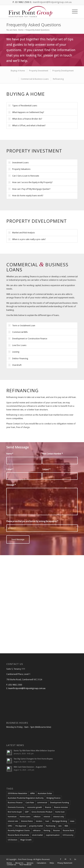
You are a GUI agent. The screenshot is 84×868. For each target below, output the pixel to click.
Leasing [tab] (14, 352)
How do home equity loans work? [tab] (26, 196)
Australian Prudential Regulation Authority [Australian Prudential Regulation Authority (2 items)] (26, 798)
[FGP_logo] (35, 12)
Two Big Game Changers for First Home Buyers (33, 759)
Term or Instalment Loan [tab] (22, 325)
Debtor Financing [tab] (18, 358)
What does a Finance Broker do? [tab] (25, 119)
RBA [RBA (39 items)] (66, 826)
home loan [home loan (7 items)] (60, 812)
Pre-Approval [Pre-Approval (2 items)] (21, 826)
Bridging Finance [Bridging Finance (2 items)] (53, 798)
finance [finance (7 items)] (48, 807)
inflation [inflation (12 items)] (37, 817)
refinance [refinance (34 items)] (37, 831)
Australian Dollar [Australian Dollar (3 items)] (45, 793)
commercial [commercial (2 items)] (42, 803)
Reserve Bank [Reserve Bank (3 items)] (68, 831)
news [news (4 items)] (72, 821)
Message (11, 485)
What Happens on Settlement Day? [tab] (26, 112)
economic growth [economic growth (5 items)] (35, 807)
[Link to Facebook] (61, 859)
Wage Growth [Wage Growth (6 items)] (26, 840)
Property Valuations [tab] (19, 169)
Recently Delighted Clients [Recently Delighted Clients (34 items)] (19, 831)
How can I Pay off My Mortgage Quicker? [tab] (29, 189)
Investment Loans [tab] (18, 163)
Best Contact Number (53, 454)
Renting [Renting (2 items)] (47, 831)
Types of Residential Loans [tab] (23, 106)
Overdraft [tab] (15, 365)
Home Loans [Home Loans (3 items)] (25, 817)
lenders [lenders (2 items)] (39, 821)
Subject (46, 469)
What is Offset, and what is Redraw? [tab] (27, 125)
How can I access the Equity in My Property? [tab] (30, 182)
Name (10, 454)
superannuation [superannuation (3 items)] (53, 835)
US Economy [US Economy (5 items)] (68, 835)
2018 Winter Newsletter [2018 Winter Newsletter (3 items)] (17, 793)
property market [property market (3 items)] (36, 826)
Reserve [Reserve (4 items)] (56, 831)
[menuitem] (73, 12)
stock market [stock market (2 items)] (37, 835)
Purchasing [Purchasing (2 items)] (51, 826)
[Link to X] (70, 859)
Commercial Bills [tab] (18, 332)
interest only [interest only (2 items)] (59, 817)
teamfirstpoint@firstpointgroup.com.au (52, 2)
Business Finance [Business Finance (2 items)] (15, 803)
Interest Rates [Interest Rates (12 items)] (27, 821)
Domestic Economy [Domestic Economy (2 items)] (16, 807)
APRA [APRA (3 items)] (32, 793)
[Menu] (73, 12)
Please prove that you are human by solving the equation (32, 521)
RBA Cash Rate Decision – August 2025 (30, 767)
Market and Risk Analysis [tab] (21, 233)
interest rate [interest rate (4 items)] (13, 821)
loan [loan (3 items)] (47, 821)
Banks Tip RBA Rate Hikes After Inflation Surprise (34, 751)
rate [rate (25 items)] (60, 826)
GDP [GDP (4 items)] (27, 812)
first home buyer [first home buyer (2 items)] (15, 812)
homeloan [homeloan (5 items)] (12, 817)
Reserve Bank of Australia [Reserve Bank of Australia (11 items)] (18, 835)
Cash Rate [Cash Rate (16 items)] (30, 803)
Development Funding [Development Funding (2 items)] (60, 803)
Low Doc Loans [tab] (17, 345)
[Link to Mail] (65, 859)
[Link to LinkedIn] (75, 859)
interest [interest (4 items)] (47, 817)
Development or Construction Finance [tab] (28, 339)
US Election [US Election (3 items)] (13, 840)
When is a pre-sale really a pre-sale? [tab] (27, 239)
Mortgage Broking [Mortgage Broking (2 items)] (60, 821)
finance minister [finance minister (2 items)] (61, 807)
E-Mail (10, 469)
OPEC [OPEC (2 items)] (10, 826)
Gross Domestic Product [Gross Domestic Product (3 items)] (42, 812)
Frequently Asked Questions (34, 25)
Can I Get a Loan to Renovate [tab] (24, 176)
